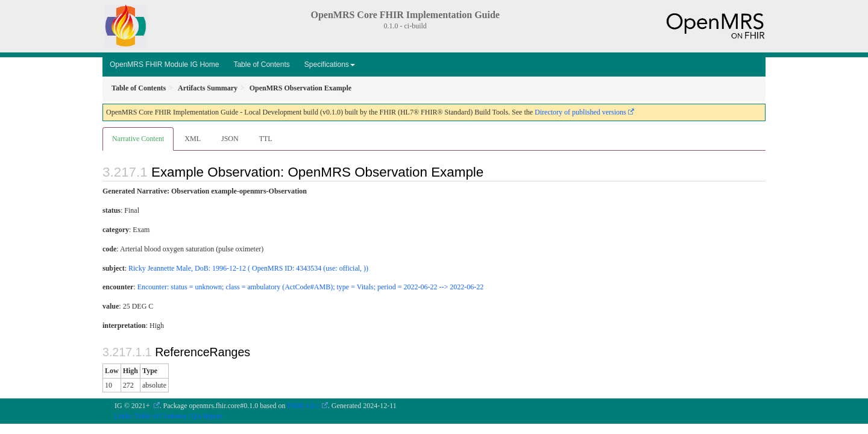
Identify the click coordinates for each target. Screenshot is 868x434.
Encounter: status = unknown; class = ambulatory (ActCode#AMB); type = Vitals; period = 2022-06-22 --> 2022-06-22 (310, 287)
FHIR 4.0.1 (304, 406)
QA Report (207, 416)
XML (193, 139)
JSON (230, 139)
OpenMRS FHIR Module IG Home (164, 64)
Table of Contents (261, 64)
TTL (266, 139)
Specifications (330, 64)
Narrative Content (138, 139)
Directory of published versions (580, 112)
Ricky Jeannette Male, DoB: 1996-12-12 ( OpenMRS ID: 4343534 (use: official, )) (248, 268)
